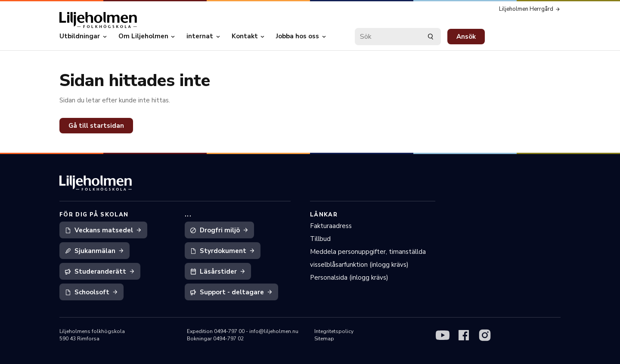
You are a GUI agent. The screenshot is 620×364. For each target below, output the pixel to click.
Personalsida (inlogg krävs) (349, 278)
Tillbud (320, 239)
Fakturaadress (331, 226)
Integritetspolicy (334, 331)
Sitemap (324, 339)
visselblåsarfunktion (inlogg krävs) (359, 265)
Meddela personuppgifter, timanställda (368, 252)
